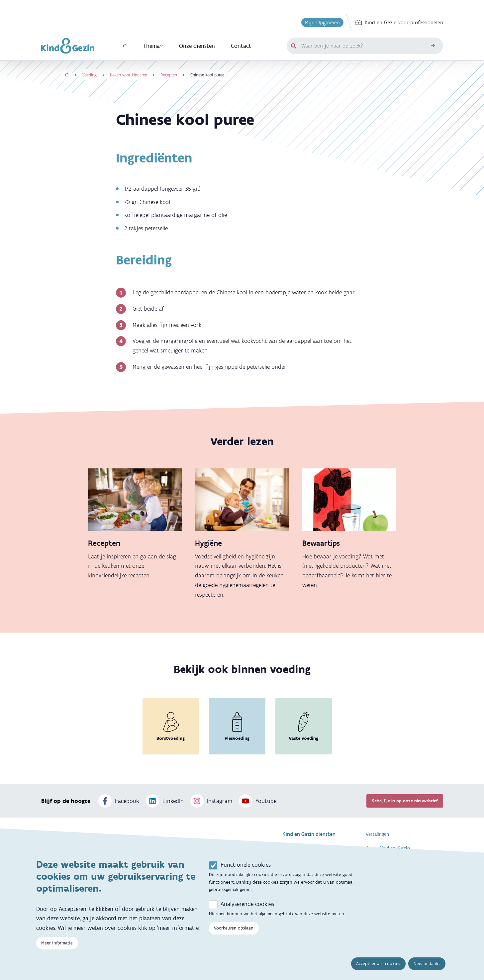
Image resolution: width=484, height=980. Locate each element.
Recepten (169, 75)
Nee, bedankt (427, 966)
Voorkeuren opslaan (234, 930)
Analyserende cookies (247, 906)
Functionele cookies (246, 867)
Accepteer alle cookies (378, 966)
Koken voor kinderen (129, 75)
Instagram (211, 801)
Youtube (258, 801)
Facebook (119, 801)
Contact (241, 46)
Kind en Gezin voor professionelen (399, 23)
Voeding (90, 75)
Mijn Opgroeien (322, 22)
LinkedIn (165, 801)
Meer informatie (57, 946)
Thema (153, 46)
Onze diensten (197, 46)
